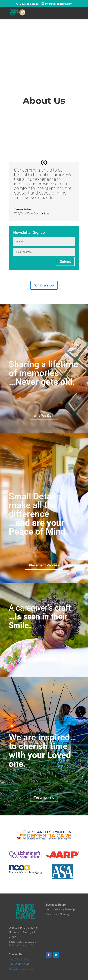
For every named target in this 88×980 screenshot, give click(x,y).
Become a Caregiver (44, 659)
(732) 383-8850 (21, 959)
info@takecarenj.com (22, 969)
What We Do (44, 285)
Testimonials (44, 797)
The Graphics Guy (26, 945)
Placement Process (44, 565)
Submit (65, 261)
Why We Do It (44, 415)
